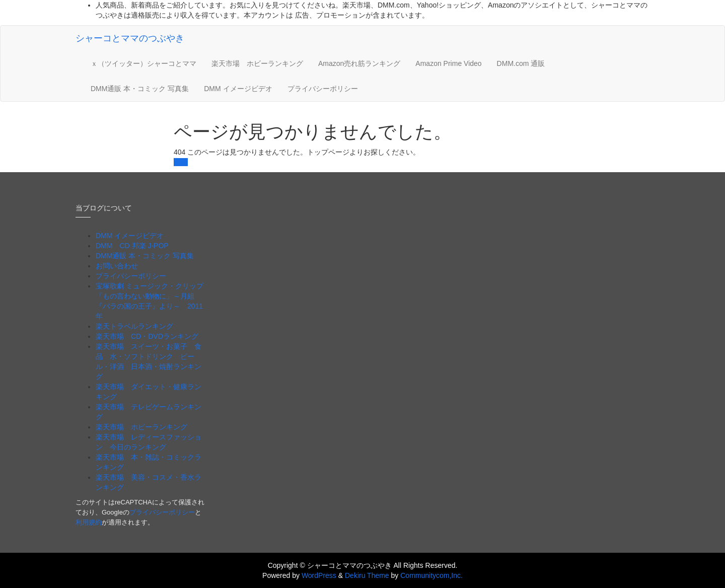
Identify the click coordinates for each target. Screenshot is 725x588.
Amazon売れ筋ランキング (359, 63)
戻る (181, 162)
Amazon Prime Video (448, 63)
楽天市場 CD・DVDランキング (147, 336)
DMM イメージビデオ (238, 89)
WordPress (319, 575)
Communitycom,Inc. (431, 575)
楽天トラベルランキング (134, 326)
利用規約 (89, 522)
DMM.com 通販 (521, 63)
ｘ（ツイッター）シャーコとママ (143, 63)
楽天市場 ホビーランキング (257, 63)
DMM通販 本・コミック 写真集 (140, 89)
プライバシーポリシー (323, 89)
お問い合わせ (117, 266)
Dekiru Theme (367, 575)
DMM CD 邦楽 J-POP (132, 246)
